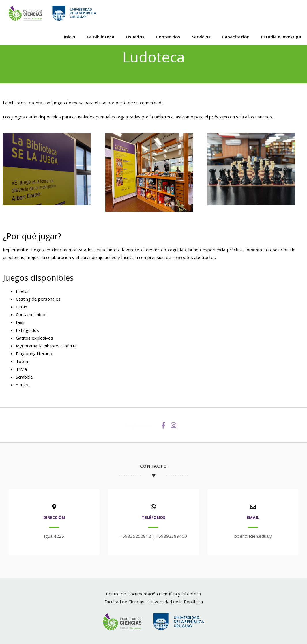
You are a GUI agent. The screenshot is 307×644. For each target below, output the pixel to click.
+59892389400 (171, 536)
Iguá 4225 (54, 536)
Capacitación (236, 37)
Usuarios (135, 37)
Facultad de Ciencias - (126, 602)
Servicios (201, 37)
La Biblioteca (101, 37)
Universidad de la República (176, 602)
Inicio (70, 37)
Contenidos (168, 37)
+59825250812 (135, 536)
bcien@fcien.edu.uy (253, 536)
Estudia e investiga (281, 37)
